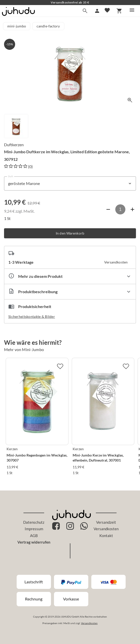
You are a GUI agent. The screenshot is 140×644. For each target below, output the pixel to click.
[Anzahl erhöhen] (132, 209)
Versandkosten (106, 529)
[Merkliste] (107, 11)
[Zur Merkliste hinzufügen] (60, 366)
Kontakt (106, 536)
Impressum (34, 529)
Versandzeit (106, 522)
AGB (34, 536)
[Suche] (85, 11)
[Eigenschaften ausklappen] (70, 276)
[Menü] (132, 10)
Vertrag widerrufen (34, 542)
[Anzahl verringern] (108, 209)
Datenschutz (34, 522)
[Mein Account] (97, 11)
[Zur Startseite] (18, 14)
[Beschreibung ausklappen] (70, 292)
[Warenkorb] (119, 11)
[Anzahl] (120, 209)
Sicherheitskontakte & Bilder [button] (32, 316)
